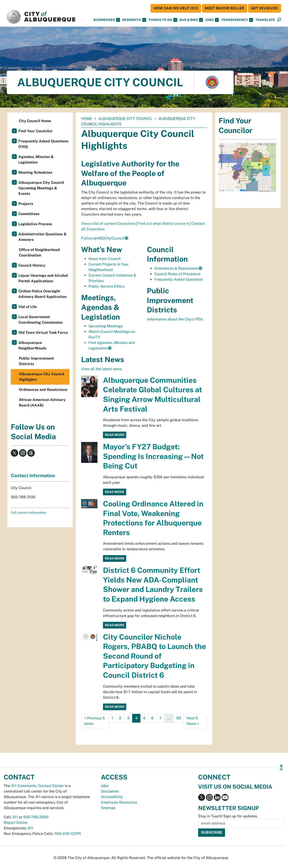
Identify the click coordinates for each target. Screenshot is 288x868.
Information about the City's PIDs (175, 319)
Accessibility (112, 797)
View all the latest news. (102, 369)
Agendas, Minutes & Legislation (36, 160)
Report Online (16, 823)
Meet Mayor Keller (225, 8)
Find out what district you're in (163, 223)
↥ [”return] (281, 767)
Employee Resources (119, 802)
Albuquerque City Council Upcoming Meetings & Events (41, 188)
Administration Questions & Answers (43, 237)
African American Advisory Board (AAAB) (42, 402)
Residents (134, 20)
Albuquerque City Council (125, 119)
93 (179, 718)
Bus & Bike (191, 20)
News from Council (105, 259)
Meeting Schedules (35, 172)
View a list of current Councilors (108, 223)
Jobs (212, 20)
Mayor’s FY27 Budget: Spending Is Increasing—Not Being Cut (153, 456)
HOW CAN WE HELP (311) (176, 8)
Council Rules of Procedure (177, 274)
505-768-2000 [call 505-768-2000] (36, 817)
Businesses (107, 20)
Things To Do (163, 20)
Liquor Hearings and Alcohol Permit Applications (43, 278)
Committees (29, 214)
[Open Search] (279, 20)
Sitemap (108, 808)
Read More (115, 435)
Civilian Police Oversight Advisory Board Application (42, 294)
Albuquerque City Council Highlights (42, 377)
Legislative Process (35, 224)
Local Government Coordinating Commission (40, 320)
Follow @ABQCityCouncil (103, 238)
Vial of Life (28, 307)
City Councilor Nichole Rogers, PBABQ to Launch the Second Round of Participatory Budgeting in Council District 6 (154, 656)
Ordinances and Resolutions (43, 390)
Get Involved (265, 8)
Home (87, 119)
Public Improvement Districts (36, 361)
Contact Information (33, 476)
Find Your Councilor (36, 131)
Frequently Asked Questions (178, 279)
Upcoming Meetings (106, 326)
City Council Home (35, 121)
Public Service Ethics (107, 286)
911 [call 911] (31, 828)
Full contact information (29, 513)
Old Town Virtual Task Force (43, 333)
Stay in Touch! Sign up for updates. (228, 816)
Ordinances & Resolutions (176, 268)
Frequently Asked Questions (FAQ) (43, 144)
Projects (26, 204)
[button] (265, 20)
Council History (32, 265)
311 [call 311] (15, 817)
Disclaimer (110, 791)
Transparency (237, 20)
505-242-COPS (68, 834)
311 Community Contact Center (37, 786)
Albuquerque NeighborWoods (32, 345)
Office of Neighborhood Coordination (39, 252)
